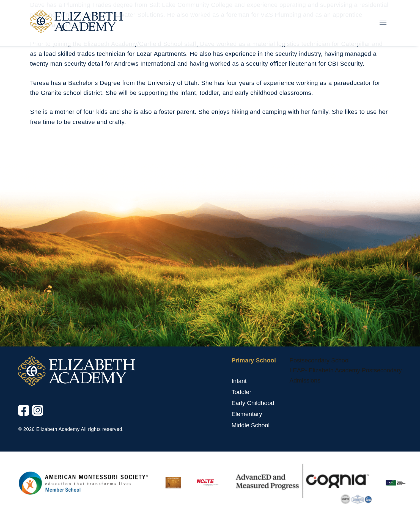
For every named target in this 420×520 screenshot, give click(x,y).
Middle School (251, 425)
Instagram (33, 416)
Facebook (19, 416)
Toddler (241, 392)
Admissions (305, 380)
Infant (239, 381)
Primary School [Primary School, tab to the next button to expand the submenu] (254, 360)
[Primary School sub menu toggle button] (233, 371)
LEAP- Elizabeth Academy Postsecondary (346, 370)
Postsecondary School (320, 360)
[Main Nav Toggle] (383, 23)
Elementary (247, 414)
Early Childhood (253, 403)
